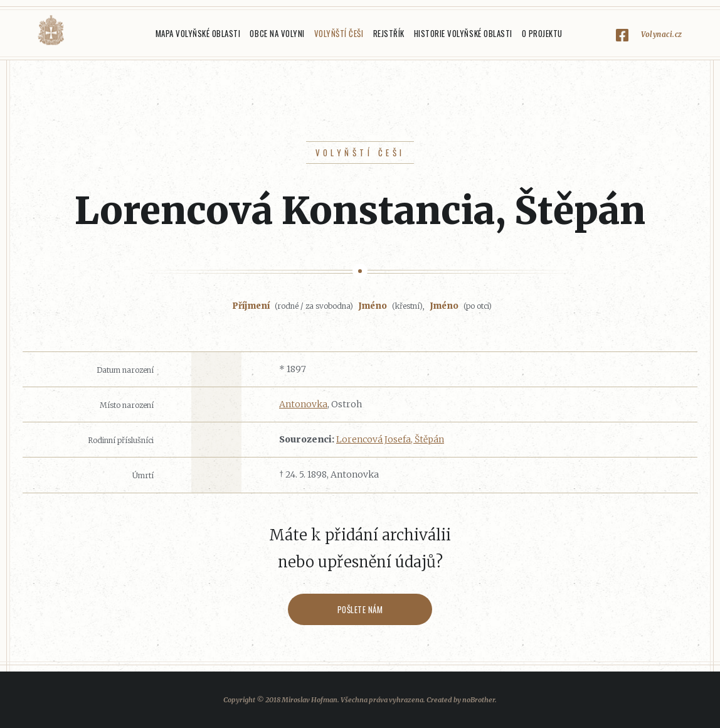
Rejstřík (389, 33)
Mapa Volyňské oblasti (198, 33)
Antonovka (303, 404)
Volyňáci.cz (51, 30)
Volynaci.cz (662, 34)
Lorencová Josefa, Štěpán (390, 439)
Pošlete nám (360, 609)
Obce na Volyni (277, 33)
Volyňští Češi (339, 33)
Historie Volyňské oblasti (463, 33)
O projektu (542, 33)
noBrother (479, 700)
